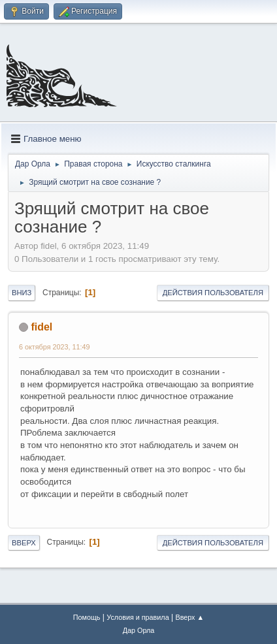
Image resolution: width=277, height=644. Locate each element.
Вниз (22, 293)
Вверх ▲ (189, 617)
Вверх (24, 543)
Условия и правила (138, 617)
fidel (41, 327)
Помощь (87, 617)
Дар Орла (139, 630)
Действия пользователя (213, 293)
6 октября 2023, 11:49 (54, 347)
